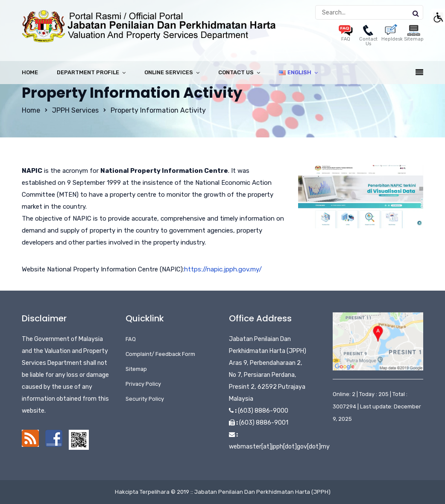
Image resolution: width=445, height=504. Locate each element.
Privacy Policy (143, 384)
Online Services (169, 72)
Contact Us (368, 37)
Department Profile (88, 72)
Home (30, 72)
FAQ (131, 339)
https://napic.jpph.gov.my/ (223, 269)
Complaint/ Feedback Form (160, 354)
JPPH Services (75, 110)
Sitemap (136, 369)
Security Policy (145, 399)
